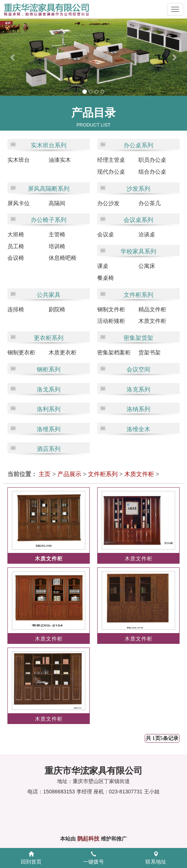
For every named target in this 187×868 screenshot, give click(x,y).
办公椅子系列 (49, 220)
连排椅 (16, 309)
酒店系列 (49, 449)
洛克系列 (138, 389)
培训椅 (57, 246)
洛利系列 (49, 409)
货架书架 (150, 352)
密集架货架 (138, 338)
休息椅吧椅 (63, 258)
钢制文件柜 (111, 309)
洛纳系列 (138, 409)
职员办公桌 (152, 160)
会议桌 (106, 234)
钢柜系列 (49, 369)
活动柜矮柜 (111, 321)
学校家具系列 (138, 251)
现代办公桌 (111, 172)
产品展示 (69, 474)
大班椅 (16, 234)
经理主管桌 (111, 160)
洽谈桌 (147, 234)
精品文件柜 (152, 309)
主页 (45, 474)
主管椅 (57, 234)
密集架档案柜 (114, 352)
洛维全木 (138, 429)
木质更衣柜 (63, 352)
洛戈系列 (49, 389)
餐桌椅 (106, 278)
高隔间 (57, 203)
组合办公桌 (152, 172)
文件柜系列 (138, 295)
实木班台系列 (49, 145)
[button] (9, 57)
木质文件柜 (152, 321)
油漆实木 (60, 160)
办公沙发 (108, 203)
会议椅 (16, 258)
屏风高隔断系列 (49, 189)
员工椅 (16, 246)
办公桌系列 (138, 145)
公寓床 (147, 266)
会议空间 (138, 369)
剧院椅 (57, 309)
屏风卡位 (19, 203)
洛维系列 (49, 429)
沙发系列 (138, 189)
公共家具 (49, 295)
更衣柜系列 (49, 338)
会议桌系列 (138, 220)
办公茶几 (150, 203)
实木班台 (19, 160)
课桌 (103, 266)
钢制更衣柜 (21, 352)
